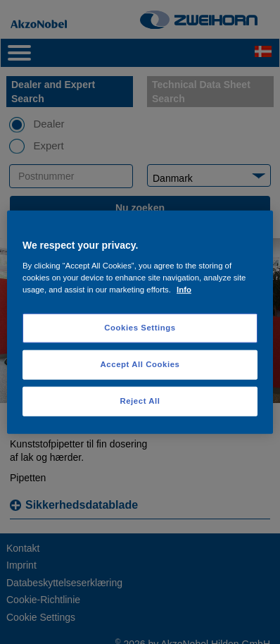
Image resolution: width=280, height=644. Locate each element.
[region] (140, 322)
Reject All (140, 400)
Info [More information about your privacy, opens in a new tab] (184, 289)
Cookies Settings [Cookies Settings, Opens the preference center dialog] (140, 328)
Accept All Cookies (140, 364)
